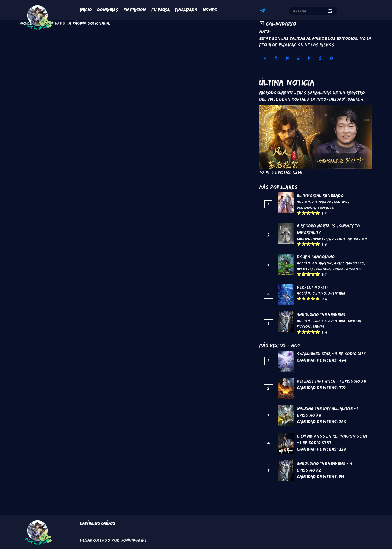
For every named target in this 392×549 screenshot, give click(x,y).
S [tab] (320, 58)
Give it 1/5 (299, 213)
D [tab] (331, 58)
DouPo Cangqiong (316, 257)
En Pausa (160, 10)
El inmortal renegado (320, 196)
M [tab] (276, 58)
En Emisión (134, 10)
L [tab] (265, 58)
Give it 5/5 (318, 213)
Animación (322, 202)
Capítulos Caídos (98, 523)
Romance (325, 208)
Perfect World (312, 287)
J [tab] (298, 58)
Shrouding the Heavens (321, 315)
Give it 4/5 (313, 213)
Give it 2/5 (304, 213)
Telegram (263, 11)
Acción (303, 202)
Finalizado (186, 10)
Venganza (306, 208)
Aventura (321, 239)
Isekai (318, 326)
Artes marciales (349, 263)
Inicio (86, 10)
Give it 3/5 (308, 213)
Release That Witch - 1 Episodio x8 (332, 381)
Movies (210, 10)
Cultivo (341, 202)
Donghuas (107, 10)
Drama (338, 269)
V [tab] (309, 58)
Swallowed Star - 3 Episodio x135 (331, 354)
